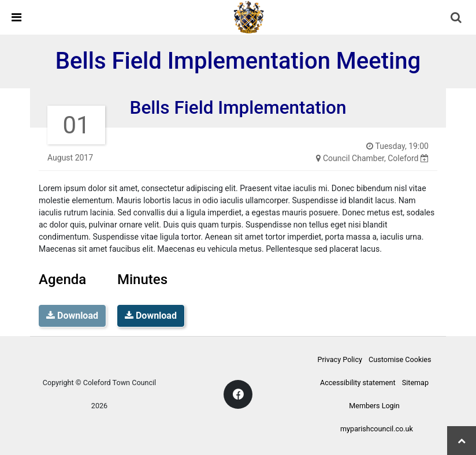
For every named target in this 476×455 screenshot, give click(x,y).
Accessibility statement (358, 383)
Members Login (374, 406)
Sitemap (415, 383)
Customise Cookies (400, 359)
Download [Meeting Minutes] (151, 316)
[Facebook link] (238, 394)
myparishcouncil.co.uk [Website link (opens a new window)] (377, 429)
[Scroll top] (462, 441)
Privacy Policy (340, 359)
